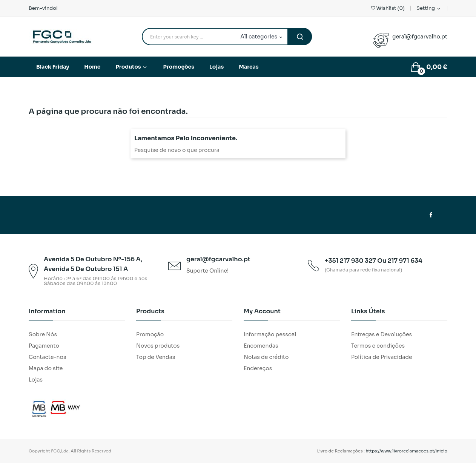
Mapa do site (46, 368)
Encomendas (261, 346)
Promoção (150, 334)
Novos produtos (158, 346)
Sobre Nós (43, 334)
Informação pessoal (270, 334)
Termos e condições (378, 346)
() (388, 8)
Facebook (431, 215)
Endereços (258, 368)
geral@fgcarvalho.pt (420, 37)
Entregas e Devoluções (382, 334)
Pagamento (44, 346)
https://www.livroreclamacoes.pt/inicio (407, 451)
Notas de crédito (266, 357)
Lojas (36, 380)
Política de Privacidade (382, 357)
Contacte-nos (47, 357)
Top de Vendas (156, 357)
